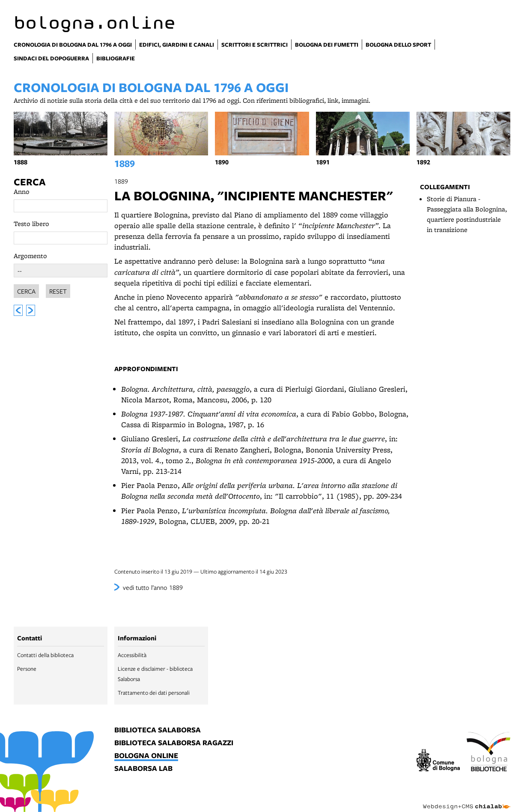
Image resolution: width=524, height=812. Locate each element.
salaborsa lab (143, 769)
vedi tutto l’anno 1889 (153, 587)
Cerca (30, 182)
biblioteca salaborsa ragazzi (174, 743)
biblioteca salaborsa (158, 730)
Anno (22, 192)
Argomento (30, 256)
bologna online (146, 756)
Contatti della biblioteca (45, 655)
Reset (58, 291)
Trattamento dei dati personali (154, 693)
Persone (27, 669)
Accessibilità (132, 655)
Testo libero (31, 224)
